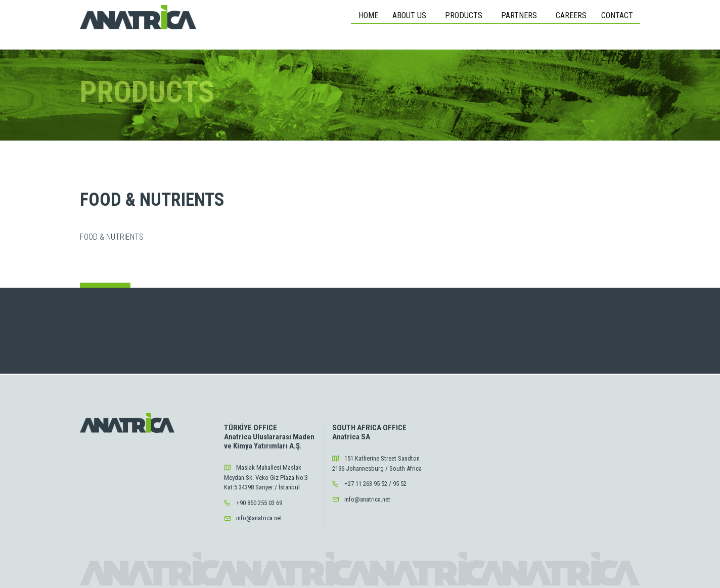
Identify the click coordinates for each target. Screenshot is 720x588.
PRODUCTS (466, 15)
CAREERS (571, 15)
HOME (368, 15)
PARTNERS (521, 15)
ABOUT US (411, 15)
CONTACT (617, 15)
